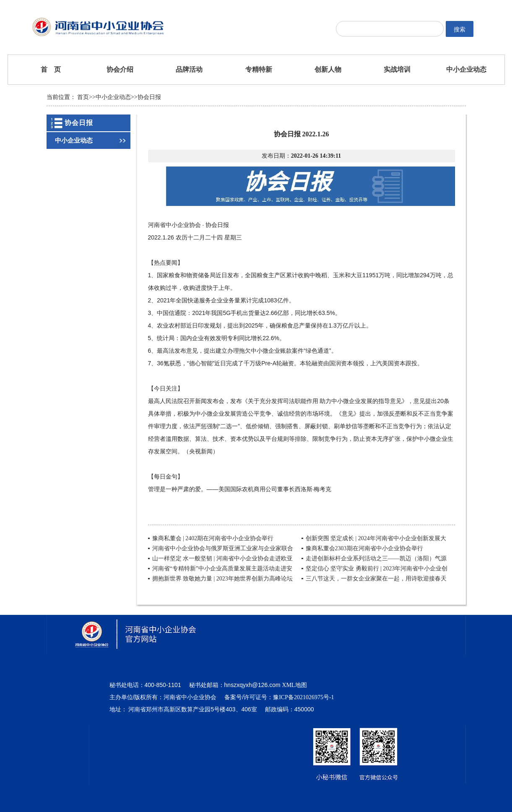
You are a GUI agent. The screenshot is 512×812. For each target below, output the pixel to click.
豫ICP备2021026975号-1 (303, 697)
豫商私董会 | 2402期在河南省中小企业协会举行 (213, 538)
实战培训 (397, 69)
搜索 (460, 29)
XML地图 (295, 685)
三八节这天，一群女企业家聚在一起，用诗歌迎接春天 (376, 579)
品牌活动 (189, 69)
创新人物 (328, 69)
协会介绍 (120, 69)
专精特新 (259, 69)
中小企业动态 (466, 69)
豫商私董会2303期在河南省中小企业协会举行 (364, 548)
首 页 (51, 69)
